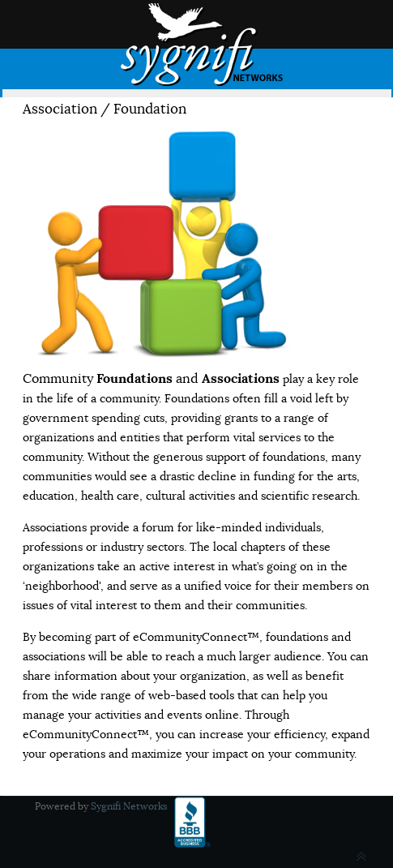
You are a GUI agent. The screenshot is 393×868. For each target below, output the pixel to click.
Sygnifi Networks (129, 806)
